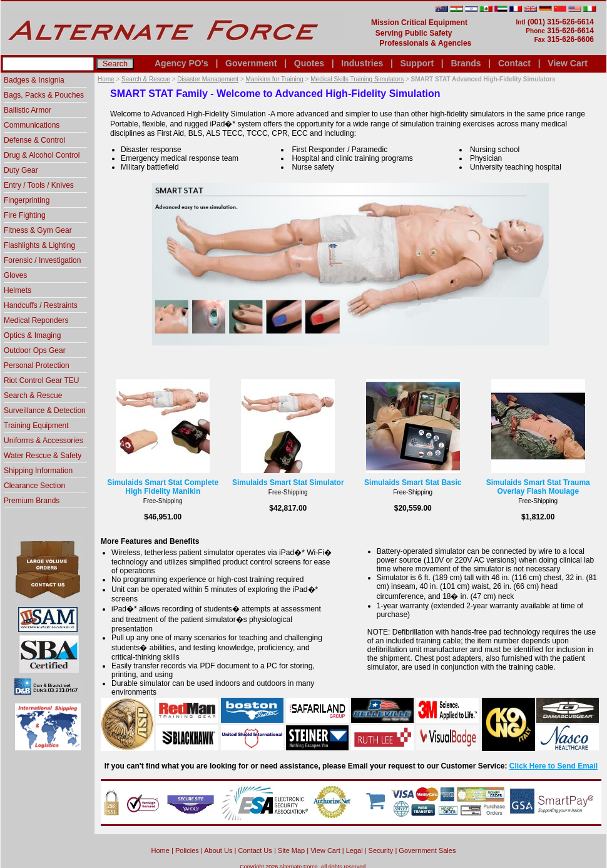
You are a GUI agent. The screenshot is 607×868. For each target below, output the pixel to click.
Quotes (309, 63)
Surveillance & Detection (45, 411)
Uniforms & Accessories (43, 441)
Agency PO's (181, 63)
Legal (355, 850)
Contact (514, 63)
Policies (187, 850)
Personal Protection (37, 365)
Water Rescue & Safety (43, 456)
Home (106, 79)
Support (417, 63)
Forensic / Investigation (42, 260)
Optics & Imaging (32, 335)
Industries (362, 63)
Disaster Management (208, 79)
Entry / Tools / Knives (39, 185)
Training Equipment (36, 426)
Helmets (18, 290)
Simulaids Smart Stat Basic (413, 483)
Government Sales (427, 850)
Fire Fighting (25, 215)
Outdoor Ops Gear (35, 350)
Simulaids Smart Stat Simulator (288, 483)
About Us (218, 850)
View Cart (568, 63)
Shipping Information (38, 471)
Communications (32, 125)
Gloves (15, 275)
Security (381, 850)
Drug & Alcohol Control (42, 155)
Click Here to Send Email (553, 766)
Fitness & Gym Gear (38, 230)
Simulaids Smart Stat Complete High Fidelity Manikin (163, 487)
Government (251, 63)
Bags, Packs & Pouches (44, 95)
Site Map (291, 850)
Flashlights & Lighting (39, 245)
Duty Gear (21, 170)
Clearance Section (34, 486)
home (161, 850)
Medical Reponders (36, 320)
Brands (466, 63)
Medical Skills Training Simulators (357, 79)
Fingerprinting (27, 200)
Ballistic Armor (28, 110)
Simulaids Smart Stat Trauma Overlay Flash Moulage (538, 487)
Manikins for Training (275, 79)
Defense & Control (34, 140)
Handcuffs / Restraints (41, 305)
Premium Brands (32, 501)
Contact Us (255, 850)
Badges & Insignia (34, 80)
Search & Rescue (146, 79)
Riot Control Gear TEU (42, 380)
